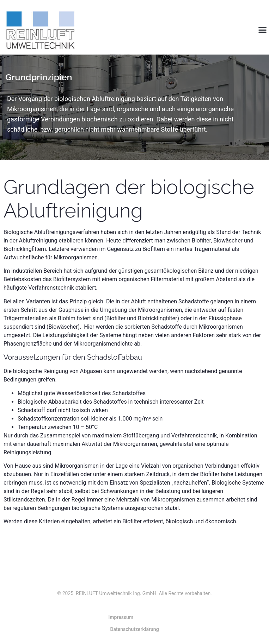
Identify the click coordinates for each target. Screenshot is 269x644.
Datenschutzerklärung (134, 629)
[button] (263, 30)
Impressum (121, 617)
